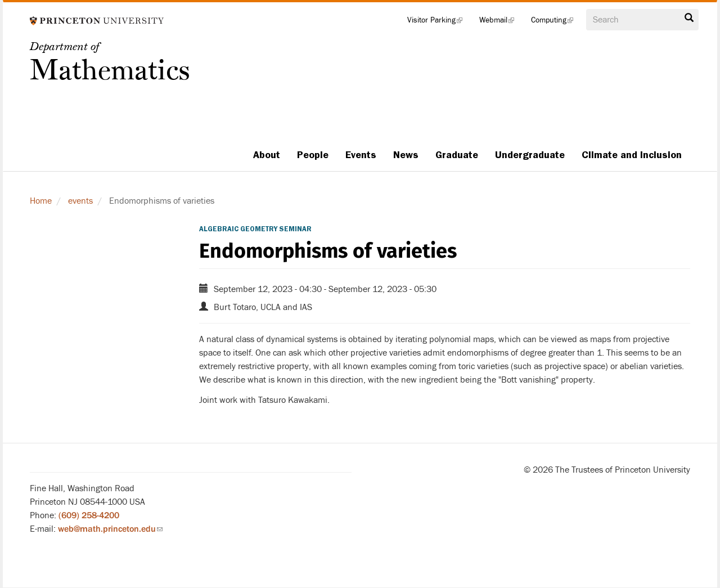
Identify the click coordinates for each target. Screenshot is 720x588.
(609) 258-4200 (89, 515)
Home (41, 201)
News (406, 155)
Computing (556, 23)
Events (361, 155)
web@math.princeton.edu (110, 529)
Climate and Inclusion (632, 155)
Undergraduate (530, 155)
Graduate (457, 155)
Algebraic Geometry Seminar (255, 229)
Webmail (501, 23)
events (80, 201)
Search (689, 18)
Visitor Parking (439, 23)
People (313, 155)
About (267, 155)
